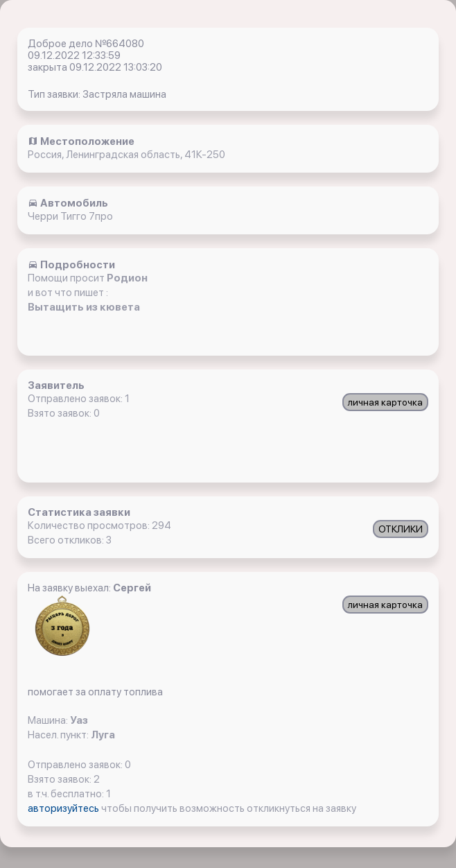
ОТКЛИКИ (401, 529)
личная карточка (385, 402)
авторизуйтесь (64, 808)
